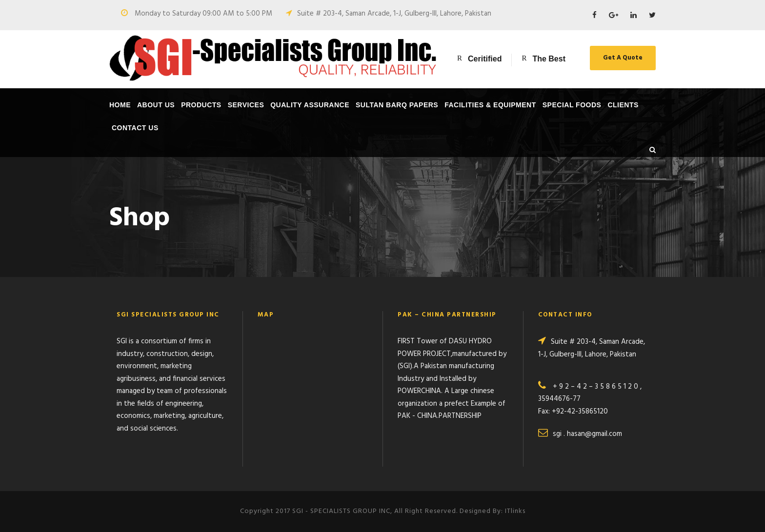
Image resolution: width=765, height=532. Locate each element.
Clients (623, 105)
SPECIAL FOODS (572, 105)
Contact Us (135, 128)
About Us (156, 105)
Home (120, 105)
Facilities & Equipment (490, 105)
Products (201, 105)
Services (246, 105)
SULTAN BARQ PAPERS (397, 105)
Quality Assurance (310, 105)
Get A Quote (623, 58)
